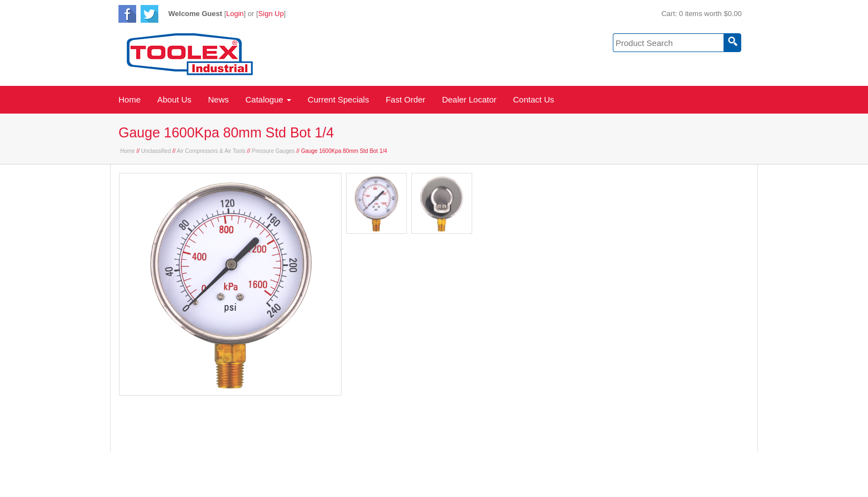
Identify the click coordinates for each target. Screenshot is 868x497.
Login (235, 14)
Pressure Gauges (273, 151)
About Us (174, 99)
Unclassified (156, 151)
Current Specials (339, 99)
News (219, 99)
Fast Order (406, 99)
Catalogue (268, 99)
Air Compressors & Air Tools (211, 151)
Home (130, 99)
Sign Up (271, 14)
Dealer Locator (469, 99)
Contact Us (534, 99)
